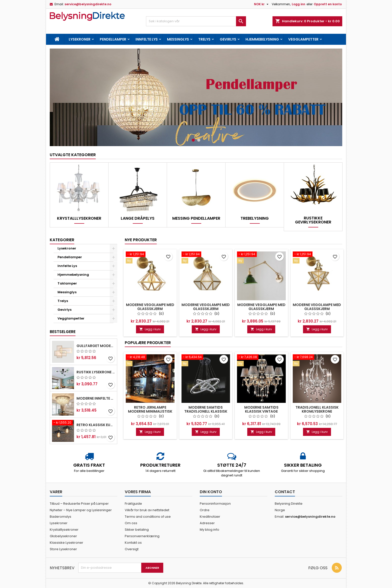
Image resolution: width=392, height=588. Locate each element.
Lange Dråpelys (138, 218)
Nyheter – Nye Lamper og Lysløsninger (81, 510)
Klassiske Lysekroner (66, 543)
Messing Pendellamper (196, 218)
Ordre (205, 510)
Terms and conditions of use (148, 517)
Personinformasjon (215, 504)
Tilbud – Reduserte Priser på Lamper (79, 504)
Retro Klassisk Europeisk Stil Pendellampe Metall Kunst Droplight (96, 425)
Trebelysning (255, 218)
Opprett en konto (328, 4)
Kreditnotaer (210, 517)
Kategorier (62, 240)
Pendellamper (113, 39)
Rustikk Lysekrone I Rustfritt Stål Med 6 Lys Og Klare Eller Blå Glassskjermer (96, 372)
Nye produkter (141, 240)
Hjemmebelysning (262, 39)
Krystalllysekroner (79, 218)
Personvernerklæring (142, 536)
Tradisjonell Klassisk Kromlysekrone (317, 409)
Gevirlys (228, 39)
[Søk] (196, 21)
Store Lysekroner (63, 549)
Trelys (204, 39)
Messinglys (178, 39)
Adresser (207, 523)
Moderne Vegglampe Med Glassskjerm (150, 307)
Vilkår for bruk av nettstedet (147, 510)
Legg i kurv (150, 329)
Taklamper (67, 283)
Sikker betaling (137, 530)
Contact (285, 492)
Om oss (131, 523)
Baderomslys (60, 517)
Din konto (211, 492)
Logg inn (298, 4)
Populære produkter (148, 343)
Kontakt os (133, 543)
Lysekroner (80, 39)
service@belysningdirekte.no (88, 4)
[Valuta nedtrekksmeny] (262, 4)
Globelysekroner (63, 536)
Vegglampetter (303, 39)
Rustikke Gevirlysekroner (313, 220)
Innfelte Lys (147, 39)
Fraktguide (133, 504)
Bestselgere (63, 332)
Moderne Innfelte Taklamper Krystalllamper (96, 398)
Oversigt (132, 549)
